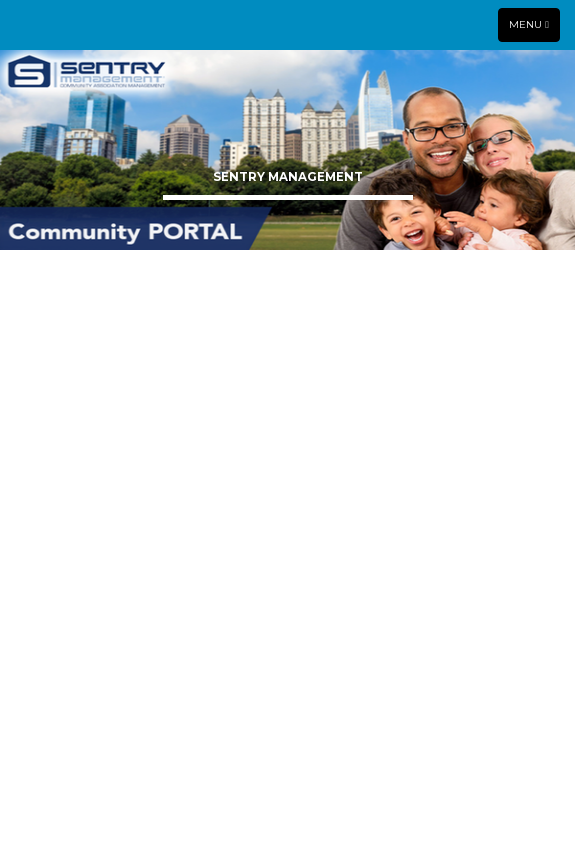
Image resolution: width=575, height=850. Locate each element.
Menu (534, 24)
